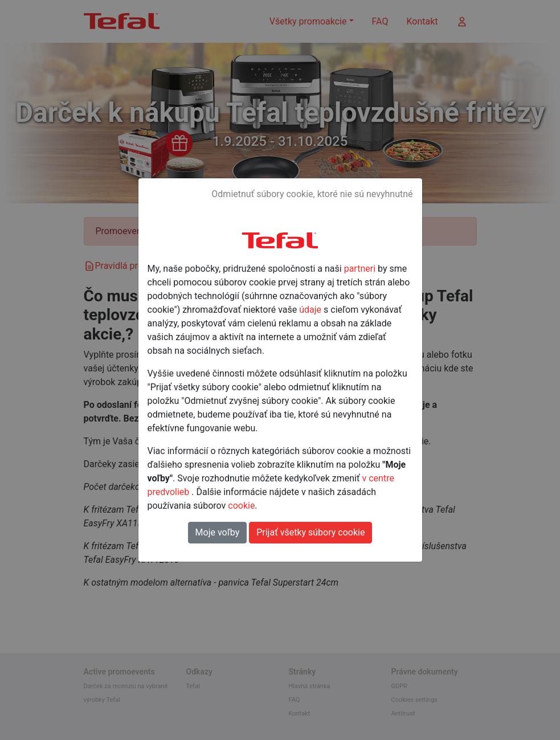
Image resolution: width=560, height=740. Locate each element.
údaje (310, 310)
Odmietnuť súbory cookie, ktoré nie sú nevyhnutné (312, 194)
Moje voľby (218, 532)
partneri (360, 269)
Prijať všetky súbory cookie (310, 532)
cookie (241, 506)
